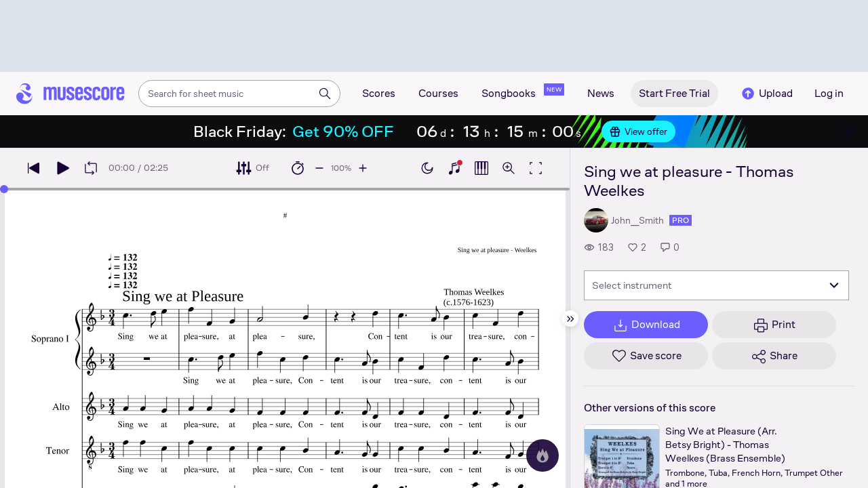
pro (680, 220)
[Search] (325, 94)
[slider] (4, 189)
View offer (638, 131)
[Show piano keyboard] (454, 168)
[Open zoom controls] (509, 168)
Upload (766, 94)
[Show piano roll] (481, 168)
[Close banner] (849, 131)
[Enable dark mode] (427, 168)
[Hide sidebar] (570, 319)
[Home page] (71, 94)
